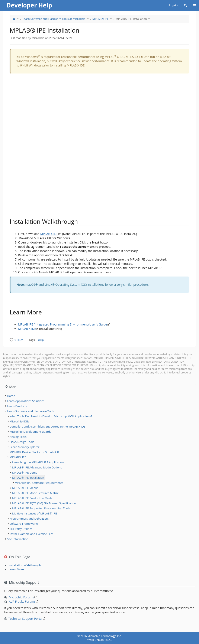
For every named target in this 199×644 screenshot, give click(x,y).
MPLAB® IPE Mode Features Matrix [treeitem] (35, 493)
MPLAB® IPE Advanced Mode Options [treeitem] (37, 467)
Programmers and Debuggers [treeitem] (29, 519)
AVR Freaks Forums (22, 601)
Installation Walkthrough (25, 565)
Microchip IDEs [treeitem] (19, 421)
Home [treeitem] (11, 396)
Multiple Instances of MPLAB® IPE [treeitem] (35, 513)
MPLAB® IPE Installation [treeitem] (28, 478)
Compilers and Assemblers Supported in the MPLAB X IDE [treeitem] (47, 426)
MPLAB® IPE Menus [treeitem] (25, 488)
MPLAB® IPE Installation (131, 19)
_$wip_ (41, 340)
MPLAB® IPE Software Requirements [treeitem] (39, 483)
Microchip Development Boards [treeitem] (30, 432)
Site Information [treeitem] (18, 539)
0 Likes (19, 340)
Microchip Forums (21, 597)
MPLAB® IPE (100, 19)
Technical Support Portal (25, 619)
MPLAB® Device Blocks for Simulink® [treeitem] (34, 452)
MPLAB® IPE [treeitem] (18, 457)
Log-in (173, 5)
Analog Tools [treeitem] (18, 437)
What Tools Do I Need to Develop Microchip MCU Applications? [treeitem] (51, 416)
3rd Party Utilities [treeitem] (21, 529)
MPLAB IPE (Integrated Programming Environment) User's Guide (63, 324)
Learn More (16, 569)
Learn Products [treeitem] (17, 406)
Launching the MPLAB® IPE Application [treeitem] (38, 462)
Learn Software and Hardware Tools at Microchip (54, 19)
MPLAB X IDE (49, 234)
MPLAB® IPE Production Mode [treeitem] (32, 498)
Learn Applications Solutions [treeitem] (26, 401)
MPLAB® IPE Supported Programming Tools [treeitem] (41, 508)
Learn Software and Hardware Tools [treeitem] (31, 411)
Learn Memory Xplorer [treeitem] (25, 447)
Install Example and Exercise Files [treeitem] (32, 534)
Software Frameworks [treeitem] (24, 524)
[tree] (99, 396)
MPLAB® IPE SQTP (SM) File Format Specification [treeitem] (44, 503)
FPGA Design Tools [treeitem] (22, 442)
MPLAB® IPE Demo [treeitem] (25, 473)
